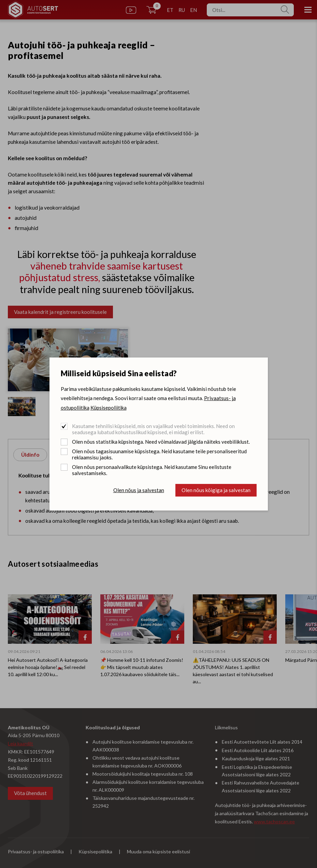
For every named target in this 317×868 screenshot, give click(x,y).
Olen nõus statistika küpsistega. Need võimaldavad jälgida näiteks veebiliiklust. (161, 442)
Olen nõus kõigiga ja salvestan (216, 490)
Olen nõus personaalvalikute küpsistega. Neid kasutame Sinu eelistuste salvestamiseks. (152, 470)
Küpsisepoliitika (109, 408)
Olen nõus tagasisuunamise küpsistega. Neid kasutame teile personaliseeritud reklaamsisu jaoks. (159, 454)
